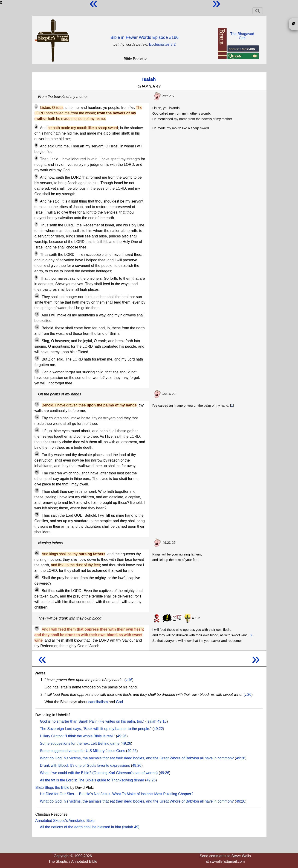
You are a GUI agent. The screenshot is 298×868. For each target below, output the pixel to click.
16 (37, 404)
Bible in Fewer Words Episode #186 (145, 37)
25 (37, 590)
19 (37, 454)
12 (37, 327)
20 (37, 472)
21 (37, 490)
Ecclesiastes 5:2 (162, 44)
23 (37, 553)
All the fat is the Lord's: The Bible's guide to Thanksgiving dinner (92, 780)
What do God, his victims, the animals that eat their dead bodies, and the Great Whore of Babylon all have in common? (137, 758)
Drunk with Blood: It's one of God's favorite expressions (85, 765)
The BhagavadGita (242, 36)
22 (37, 514)
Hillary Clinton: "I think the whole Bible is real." (78, 736)
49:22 (158, 729)
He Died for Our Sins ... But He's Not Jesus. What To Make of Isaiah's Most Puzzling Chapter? (117, 794)
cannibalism (98, 702)
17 (37, 417)
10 (37, 296)
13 (37, 340)
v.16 (129, 680)
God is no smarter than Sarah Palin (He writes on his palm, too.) (92, 721)
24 (37, 577)
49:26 (122, 736)
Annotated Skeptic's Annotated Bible (65, 821)
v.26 (248, 695)
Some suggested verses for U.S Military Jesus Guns (83, 751)
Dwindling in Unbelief (53, 715)
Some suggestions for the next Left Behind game (80, 743)
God (119, 702)
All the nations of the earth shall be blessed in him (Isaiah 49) (90, 827)
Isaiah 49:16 (157, 721)
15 (37, 371)
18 (37, 430)
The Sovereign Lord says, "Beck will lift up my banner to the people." (96, 729)
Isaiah (149, 79)
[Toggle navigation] (258, 11)
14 (37, 358)
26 (37, 628)
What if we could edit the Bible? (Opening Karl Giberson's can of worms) (99, 773)
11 (37, 314)
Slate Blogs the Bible (52, 788)
